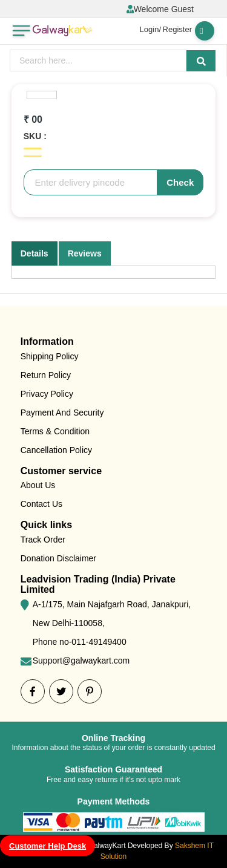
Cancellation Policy (56, 450)
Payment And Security (62, 413)
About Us (38, 485)
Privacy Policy (47, 394)
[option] (42, 95)
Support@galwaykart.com (81, 661)
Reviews (85, 253)
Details (35, 253)
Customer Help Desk (48, 846)
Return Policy (46, 375)
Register (177, 29)
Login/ (150, 29)
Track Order (43, 540)
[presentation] (98, 60)
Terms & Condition (55, 431)
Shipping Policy (50, 356)
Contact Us (41, 504)
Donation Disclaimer (58, 558)
